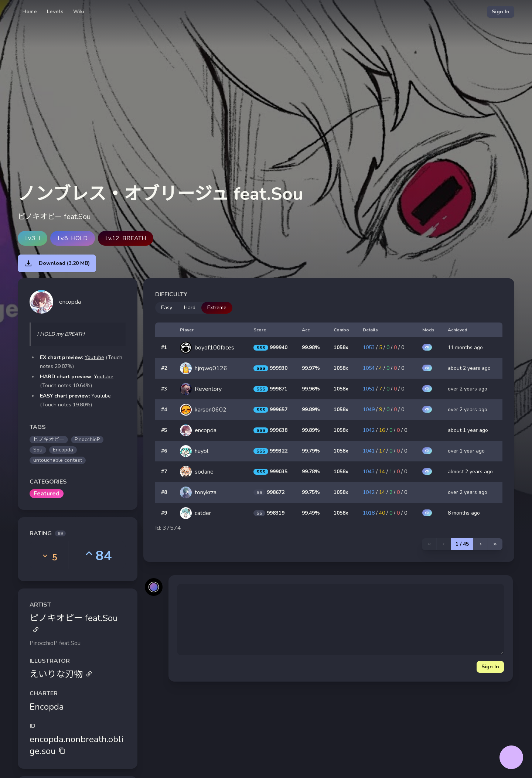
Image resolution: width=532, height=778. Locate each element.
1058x (341, 347)
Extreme (217, 308)
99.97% (311, 368)
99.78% (311, 472)
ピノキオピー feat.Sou (74, 622)
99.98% (311, 347)
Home (30, 12)
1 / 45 (462, 544)
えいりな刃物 (61, 674)
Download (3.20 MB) (57, 263)
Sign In (501, 12)
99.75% (311, 492)
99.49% (311, 513)
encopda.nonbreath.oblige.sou (76, 745)
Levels (55, 12)
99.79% (311, 451)
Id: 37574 (168, 528)
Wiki (79, 12)
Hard (190, 308)
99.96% (311, 389)
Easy (167, 308)
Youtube (94, 357)
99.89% (311, 410)
